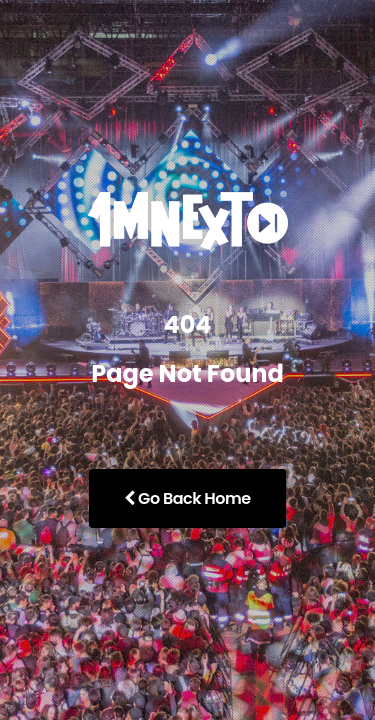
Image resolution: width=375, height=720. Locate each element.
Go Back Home (187, 498)
